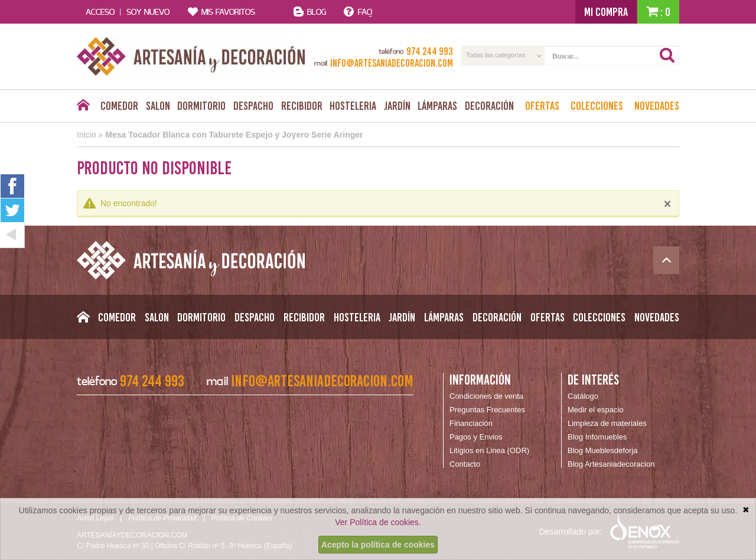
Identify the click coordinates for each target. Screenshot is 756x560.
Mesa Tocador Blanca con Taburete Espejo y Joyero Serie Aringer (234, 135)
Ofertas (542, 106)
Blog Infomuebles (597, 437)
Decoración (489, 106)
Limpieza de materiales (607, 423)
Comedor (119, 106)
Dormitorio (201, 106)
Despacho (253, 106)
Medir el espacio (596, 410)
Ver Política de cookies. (378, 522)
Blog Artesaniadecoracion (611, 464)
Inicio (87, 135)
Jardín (397, 106)
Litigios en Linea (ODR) (489, 450)
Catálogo (583, 396)
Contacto (465, 464)
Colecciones (597, 106)
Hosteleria (353, 106)
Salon (158, 106)
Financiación (471, 423)
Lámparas (437, 106)
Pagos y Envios (476, 437)
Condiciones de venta (486, 396)
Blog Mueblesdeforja (603, 450)
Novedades (657, 106)
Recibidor (302, 106)
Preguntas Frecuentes (487, 410)
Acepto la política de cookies (378, 545)
